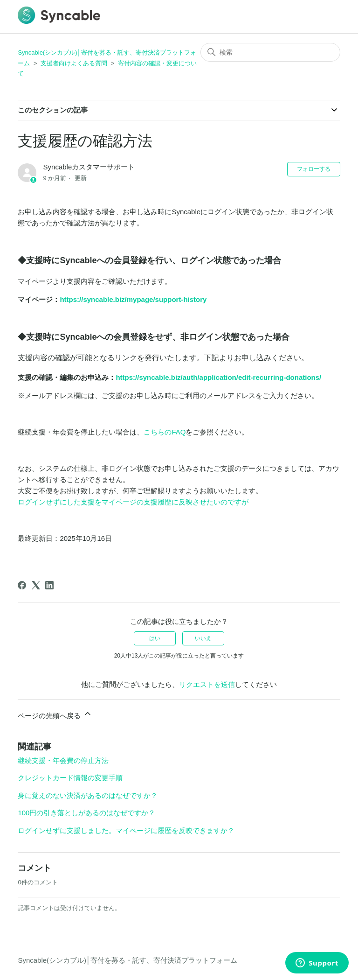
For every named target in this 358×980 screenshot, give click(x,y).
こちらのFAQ (165, 432)
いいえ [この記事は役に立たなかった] (203, 638)
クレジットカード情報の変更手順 (70, 778)
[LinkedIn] (49, 585)
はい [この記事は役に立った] (155, 638)
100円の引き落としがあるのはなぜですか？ (86, 813)
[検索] (270, 52)
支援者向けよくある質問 (74, 63)
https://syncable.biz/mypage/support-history (133, 299)
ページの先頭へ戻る (55, 714)
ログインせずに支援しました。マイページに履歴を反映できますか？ (126, 830)
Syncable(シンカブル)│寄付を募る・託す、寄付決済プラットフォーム (127, 960)
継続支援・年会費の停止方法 (63, 760)
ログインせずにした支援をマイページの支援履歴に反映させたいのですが (133, 502)
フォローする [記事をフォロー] (314, 169)
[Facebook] (22, 585)
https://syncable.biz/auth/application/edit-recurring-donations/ (218, 377)
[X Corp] (36, 585)
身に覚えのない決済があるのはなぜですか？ (88, 795)
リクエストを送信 (207, 684)
